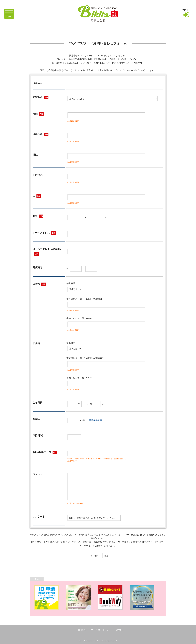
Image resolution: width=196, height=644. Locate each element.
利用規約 (82, 630)
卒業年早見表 (96, 420)
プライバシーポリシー (101, 630)
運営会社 (120, 630)
